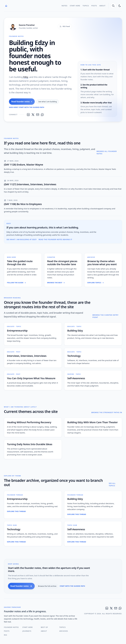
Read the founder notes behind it (55, 239)
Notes (65, 6)
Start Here (75, 6)
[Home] (6, 6)
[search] (113, 6)
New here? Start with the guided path (27, 107)
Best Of (44, 627)
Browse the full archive (47, 586)
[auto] (120, 6)
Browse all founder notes (107, 153)
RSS (6, 635)
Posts (94, 6)
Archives (64, 631)
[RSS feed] (65, 26)
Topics (86, 6)
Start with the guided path (72, 586)
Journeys (27, 631)
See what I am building (47, 102)
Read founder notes (22, 102)
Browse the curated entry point (106, 316)
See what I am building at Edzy (22, 239)
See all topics (112, 485)
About (102, 6)
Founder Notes (11, 627)
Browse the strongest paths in (107, 412)
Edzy (26, 77)
